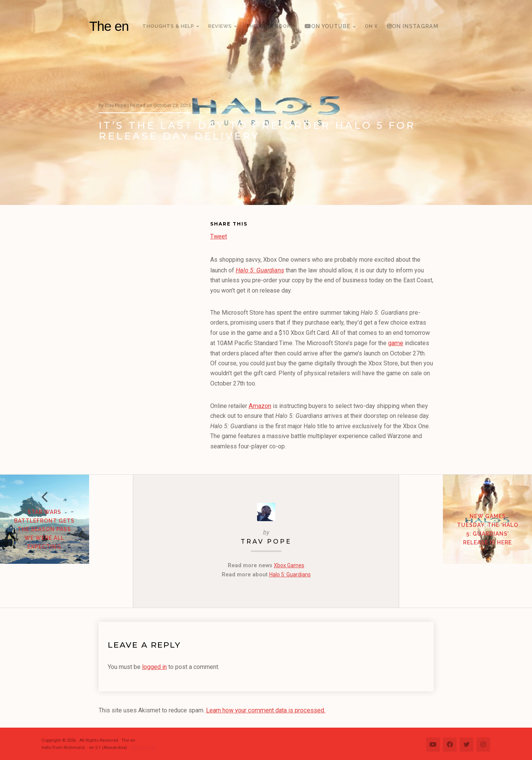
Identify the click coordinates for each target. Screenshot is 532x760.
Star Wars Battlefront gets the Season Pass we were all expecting (67, 550)
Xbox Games (289, 564)
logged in (154, 665)
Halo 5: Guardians (259, 270)
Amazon (260, 405)
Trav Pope (266, 540)
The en (109, 26)
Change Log (143, 746)
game (395, 342)
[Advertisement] (154, 337)
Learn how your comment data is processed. (265, 708)
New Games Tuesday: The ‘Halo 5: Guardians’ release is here (465, 550)
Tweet (219, 235)
